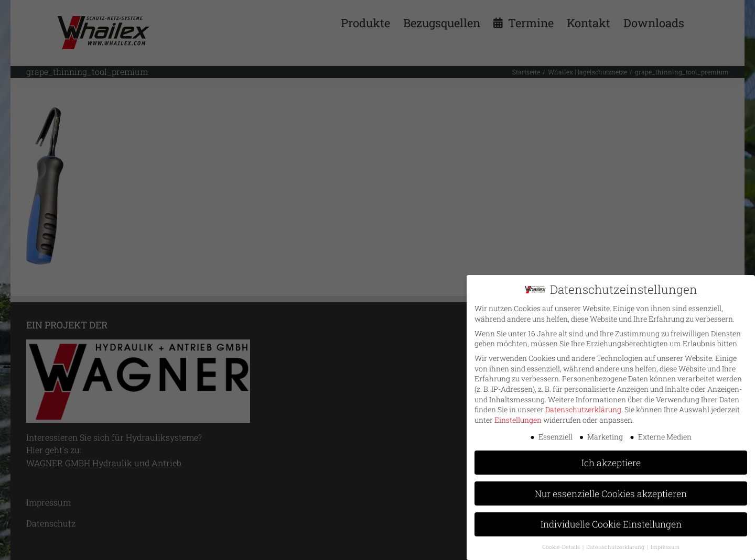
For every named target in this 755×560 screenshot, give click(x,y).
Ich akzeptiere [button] (611, 460)
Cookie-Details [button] (562, 545)
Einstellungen (518, 418)
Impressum (665, 545)
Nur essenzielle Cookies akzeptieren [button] (611, 491)
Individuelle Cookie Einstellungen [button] (611, 522)
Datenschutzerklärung (583, 407)
